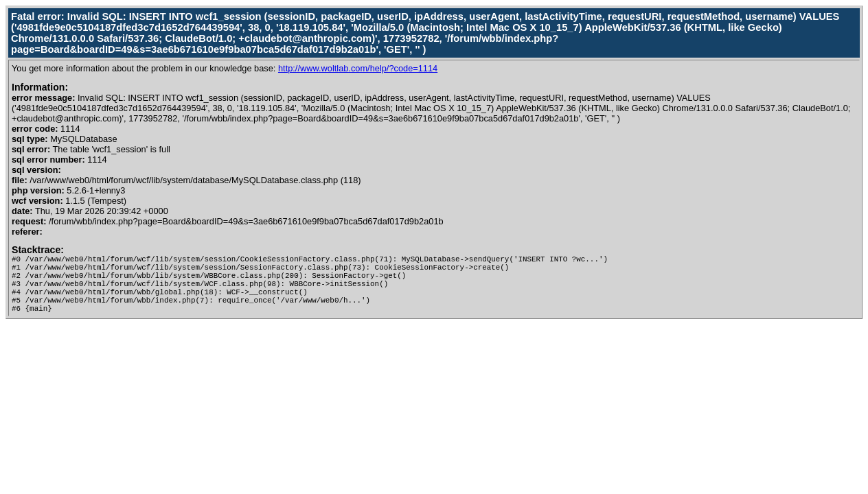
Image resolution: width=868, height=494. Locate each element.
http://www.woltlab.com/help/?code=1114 (358, 68)
